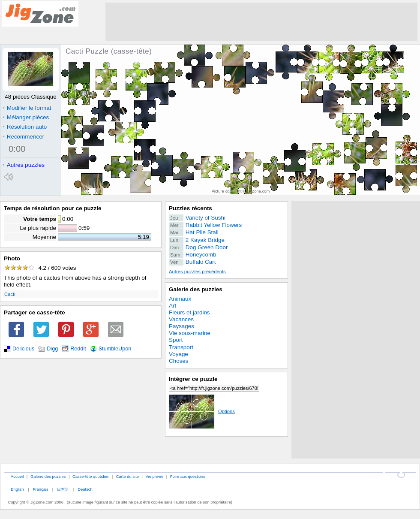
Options (202, 411)
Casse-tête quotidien (91, 476)
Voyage (178, 354)
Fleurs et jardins (189, 312)
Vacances (181, 319)
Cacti (10, 294)
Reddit (78, 349)
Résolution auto (25, 127)
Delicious (23, 349)
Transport (181, 347)
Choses (179, 361)
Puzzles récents (190, 208)
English (17, 489)
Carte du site (127, 476)
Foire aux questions (188, 476)
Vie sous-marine (190, 333)
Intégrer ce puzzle (193, 379)
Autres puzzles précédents (197, 272)
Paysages (181, 326)
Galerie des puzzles (196, 289)
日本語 (63, 489)
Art (172, 306)
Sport (176, 340)
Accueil (17, 476)
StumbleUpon (115, 349)
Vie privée (155, 476)
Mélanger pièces (26, 117)
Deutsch (85, 489)
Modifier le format (27, 108)
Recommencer (23, 137)
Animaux (180, 299)
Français (41, 489)
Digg (52, 349)
